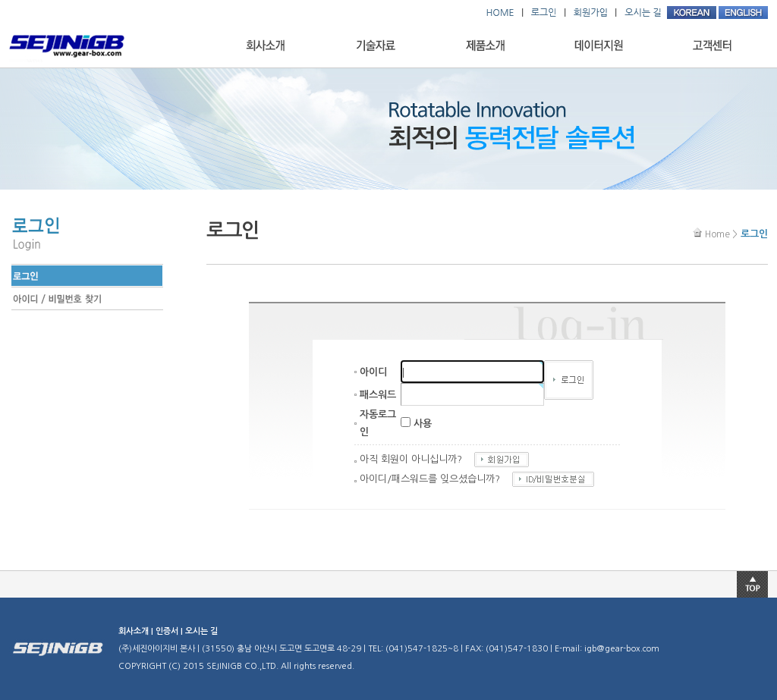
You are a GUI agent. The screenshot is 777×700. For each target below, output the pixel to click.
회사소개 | (137, 631)
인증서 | (170, 631)
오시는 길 (201, 631)
